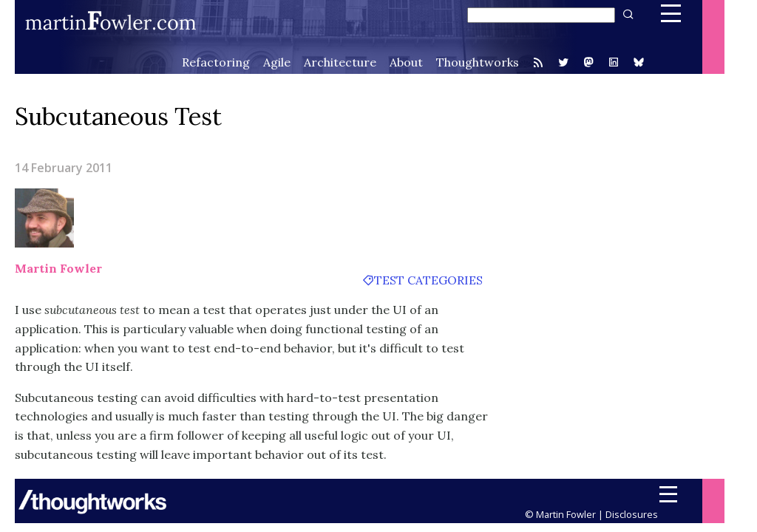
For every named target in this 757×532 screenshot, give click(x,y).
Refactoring (216, 62)
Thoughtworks (478, 62)
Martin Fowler (58, 268)
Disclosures (632, 514)
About (406, 62)
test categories (428, 280)
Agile (277, 62)
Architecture (340, 62)
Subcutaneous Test (118, 116)
